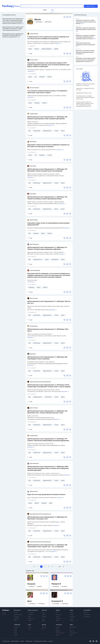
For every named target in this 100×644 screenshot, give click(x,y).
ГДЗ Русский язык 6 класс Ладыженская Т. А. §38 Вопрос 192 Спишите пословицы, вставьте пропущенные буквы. (47, 198)
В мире (16, 613)
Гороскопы (59, 625)
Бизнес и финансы (33, 610)
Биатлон (72, 619)
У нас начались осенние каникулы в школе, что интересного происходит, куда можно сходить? (47, 92)
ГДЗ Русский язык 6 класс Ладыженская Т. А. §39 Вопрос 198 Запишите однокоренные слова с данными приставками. (47, 118)
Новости (86, 613)
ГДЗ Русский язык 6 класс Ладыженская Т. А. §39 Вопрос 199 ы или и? (48, 330)
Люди (16, 629)
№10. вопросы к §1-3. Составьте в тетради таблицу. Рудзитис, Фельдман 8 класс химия (85, 97)
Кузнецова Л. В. (57, 601)
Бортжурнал (87, 617)
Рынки (29, 617)
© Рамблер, (5, 641)
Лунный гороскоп (60, 633)
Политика (16, 617)
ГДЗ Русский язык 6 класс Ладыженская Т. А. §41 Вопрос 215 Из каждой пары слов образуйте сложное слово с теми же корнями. (49, 386)
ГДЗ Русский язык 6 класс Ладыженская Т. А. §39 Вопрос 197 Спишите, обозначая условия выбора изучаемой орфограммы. (48, 440)
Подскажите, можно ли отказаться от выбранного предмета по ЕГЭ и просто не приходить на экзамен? (48, 146)
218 (60, 567)
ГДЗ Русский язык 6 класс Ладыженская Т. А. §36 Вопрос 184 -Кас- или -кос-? (49, 302)
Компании (30, 615)
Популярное (73, 627)
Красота (44, 615)
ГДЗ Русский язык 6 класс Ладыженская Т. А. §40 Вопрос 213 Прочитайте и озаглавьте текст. (47, 518)
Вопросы (44, 627)
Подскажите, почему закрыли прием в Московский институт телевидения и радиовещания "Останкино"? (86, 60)
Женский (44, 610)
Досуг (30, 601)
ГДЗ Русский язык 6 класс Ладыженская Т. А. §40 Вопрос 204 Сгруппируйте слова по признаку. (47, 358)
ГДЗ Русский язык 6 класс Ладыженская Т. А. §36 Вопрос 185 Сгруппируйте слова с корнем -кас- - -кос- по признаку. (47, 546)
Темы (29, 629)
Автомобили (87, 610)
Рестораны (59, 619)
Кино (57, 613)
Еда (43, 619)
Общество (17, 619)
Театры (58, 617)
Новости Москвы (18, 615)
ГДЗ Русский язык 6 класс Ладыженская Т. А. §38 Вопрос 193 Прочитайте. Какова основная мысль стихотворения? (47, 170)
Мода (43, 613)
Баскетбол (72, 617)
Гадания (58, 631)
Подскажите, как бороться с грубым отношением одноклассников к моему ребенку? (86, 22)
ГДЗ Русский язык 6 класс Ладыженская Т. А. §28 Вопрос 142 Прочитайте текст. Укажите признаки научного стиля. (47, 412)
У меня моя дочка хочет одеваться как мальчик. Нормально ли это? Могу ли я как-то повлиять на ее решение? (48, 38)
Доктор (44, 625)
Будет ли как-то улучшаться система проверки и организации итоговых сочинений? (85, 52)
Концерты (58, 615)
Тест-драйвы (87, 615)
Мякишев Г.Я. (56, 584)
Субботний (17, 625)
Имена (57, 629)
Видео (71, 625)
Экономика (31, 613)
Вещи (15, 631)
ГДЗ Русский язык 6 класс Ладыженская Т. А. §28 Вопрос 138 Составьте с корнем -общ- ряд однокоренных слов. (13, 29)
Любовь (44, 617)
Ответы (30, 627)
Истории (16, 627)
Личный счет (31, 619)
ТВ (70, 629)
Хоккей (72, 615)
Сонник (58, 627)
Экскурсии (31, 584)
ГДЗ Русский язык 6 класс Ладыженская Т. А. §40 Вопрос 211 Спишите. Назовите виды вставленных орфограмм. (47, 248)
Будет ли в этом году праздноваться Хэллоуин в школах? (46, 495)
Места (16, 633)
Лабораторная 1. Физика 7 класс (84, 93)
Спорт (71, 610)
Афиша (58, 610)
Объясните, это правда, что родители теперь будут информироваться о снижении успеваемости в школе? (85, 37)
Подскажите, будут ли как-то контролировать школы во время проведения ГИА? (48, 224)
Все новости (17, 610)
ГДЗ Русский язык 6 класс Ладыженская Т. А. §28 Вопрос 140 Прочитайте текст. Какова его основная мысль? (13, 35)
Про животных (73, 633)
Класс (30, 625)
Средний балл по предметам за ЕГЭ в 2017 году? (85, 89)
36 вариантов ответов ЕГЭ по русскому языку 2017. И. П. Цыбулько (85, 85)
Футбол (72, 613)
